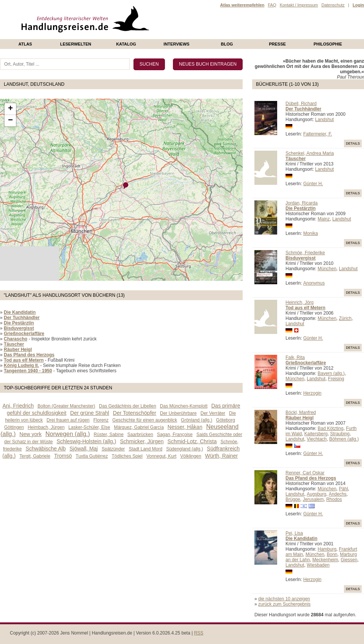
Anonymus (314, 283)
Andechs (338, 494)
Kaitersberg (316, 434)
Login (358, 5)
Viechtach (317, 439)
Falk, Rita (295, 357)
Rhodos (334, 499)
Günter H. (313, 184)
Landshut (324, 120)
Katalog (126, 44)
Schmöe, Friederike (305, 253)
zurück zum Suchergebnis (284, 604)
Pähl (344, 489)
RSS (199, 633)
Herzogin (312, 393)
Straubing (340, 434)
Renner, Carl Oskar (305, 473)
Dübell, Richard (301, 104)
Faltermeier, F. (318, 134)
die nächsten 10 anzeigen (284, 599)
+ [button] (10, 109)
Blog (227, 44)
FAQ (272, 5)
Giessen (349, 560)
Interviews (176, 44)
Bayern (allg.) (331, 373)
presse (277, 44)
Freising (336, 379)
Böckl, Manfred (301, 413)
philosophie (328, 44)
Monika (311, 233)
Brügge (293, 499)
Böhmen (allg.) (344, 439)
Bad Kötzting (331, 428)
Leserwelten (75, 44)
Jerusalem (313, 499)
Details (353, 143)
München (327, 269)
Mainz (324, 219)
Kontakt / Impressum (299, 5)
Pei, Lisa (294, 533)
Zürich (345, 318)
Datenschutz (333, 5)
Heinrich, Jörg (300, 302)
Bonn (332, 554)
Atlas (25, 44)
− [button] (10, 121)
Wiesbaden (318, 565)
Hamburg (327, 549)
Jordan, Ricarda (302, 203)
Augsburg (316, 494)
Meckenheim (325, 560)
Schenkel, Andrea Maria (310, 153)
